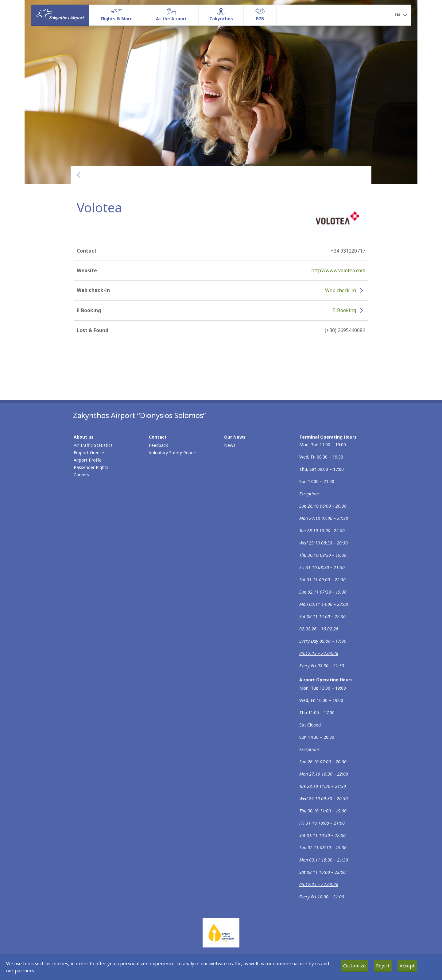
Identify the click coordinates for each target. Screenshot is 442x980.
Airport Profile (88, 460)
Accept (407, 966)
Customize (355, 966)
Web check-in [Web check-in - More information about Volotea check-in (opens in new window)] (341, 290)
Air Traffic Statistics (93, 445)
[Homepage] (60, 15)
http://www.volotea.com (338, 270)
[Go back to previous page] (80, 175)
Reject (383, 966)
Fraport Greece (89, 453)
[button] (401, 15)
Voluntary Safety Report (173, 453)
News (230, 445)
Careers (81, 475)
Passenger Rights (91, 467)
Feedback (158, 445)
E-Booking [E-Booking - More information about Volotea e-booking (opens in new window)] (344, 310)
